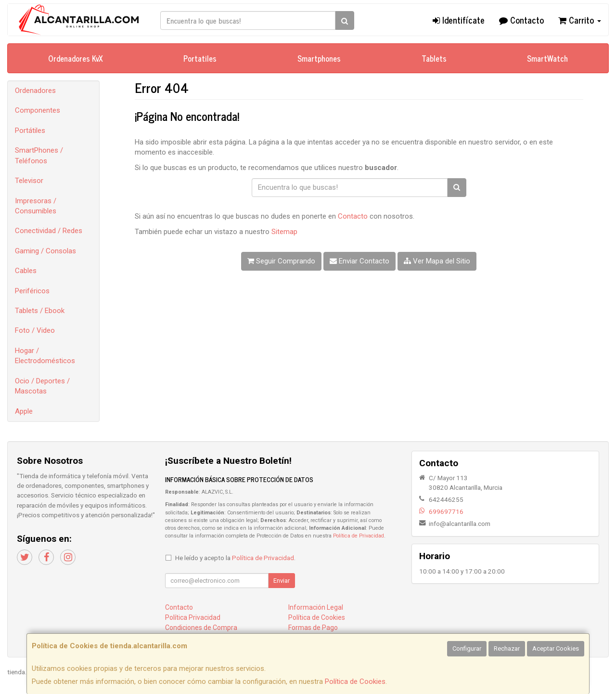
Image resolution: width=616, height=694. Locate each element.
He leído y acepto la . (235, 558)
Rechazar (507, 648)
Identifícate (459, 20)
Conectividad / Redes (49, 231)
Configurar (467, 648)
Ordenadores (35, 91)
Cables (26, 271)
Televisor (29, 181)
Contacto (521, 20)
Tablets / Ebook (40, 311)
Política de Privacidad (359, 536)
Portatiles (200, 58)
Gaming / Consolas (45, 251)
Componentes (38, 110)
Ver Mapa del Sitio (437, 261)
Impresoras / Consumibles (36, 206)
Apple (24, 411)
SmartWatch (547, 58)
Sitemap (284, 232)
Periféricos (32, 291)
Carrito (580, 20)
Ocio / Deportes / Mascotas (42, 386)
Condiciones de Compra (201, 628)
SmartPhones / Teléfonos (39, 155)
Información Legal (316, 607)
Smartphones (319, 58)
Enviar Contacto (359, 261)
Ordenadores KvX (76, 58)
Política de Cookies (355, 681)
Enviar (282, 581)
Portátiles (30, 131)
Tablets (434, 58)
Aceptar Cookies (556, 648)
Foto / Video (35, 330)
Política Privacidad (193, 617)
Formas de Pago (313, 628)
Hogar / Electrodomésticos (45, 356)
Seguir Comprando (281, 261)
